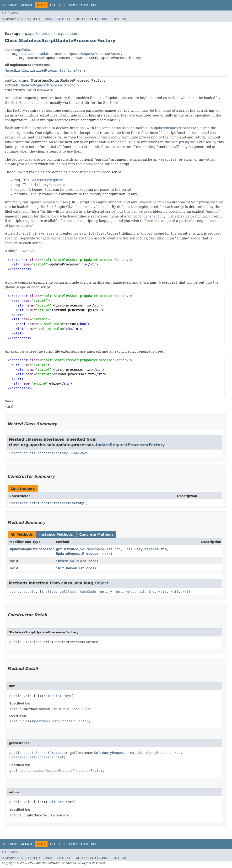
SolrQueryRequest (96, 549)
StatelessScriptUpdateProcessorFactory (47, 503)
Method (64, 19)
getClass (68, 592)
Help (95, 5)
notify (106, 592)
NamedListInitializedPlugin (31, 70)
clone (14, 592)
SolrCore (78, 561)
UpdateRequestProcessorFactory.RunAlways (49, 453)
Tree (62, 5)
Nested (23, 19)
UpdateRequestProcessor (32, 549)
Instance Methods (56, 535)
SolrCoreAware (72, 70)
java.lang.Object (18, 50)
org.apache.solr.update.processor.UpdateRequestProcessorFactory (67, 54)
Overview (9, 5)
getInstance (67, 549)
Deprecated (79, 5)
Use (53, 5)
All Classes (11, 13)
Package (26, 5)
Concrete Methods (97, 535)
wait (162, 592)
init (60, 568)
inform (62, 561)
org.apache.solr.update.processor (49, 34)
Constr (49, 19)
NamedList (75, 568)
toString (146, 592)
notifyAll (125, 592)
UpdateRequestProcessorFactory (50, 85)
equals (30, 592)
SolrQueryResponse (142, 549)
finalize (47, 592)
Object (102, 583)
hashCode (88, 592)
